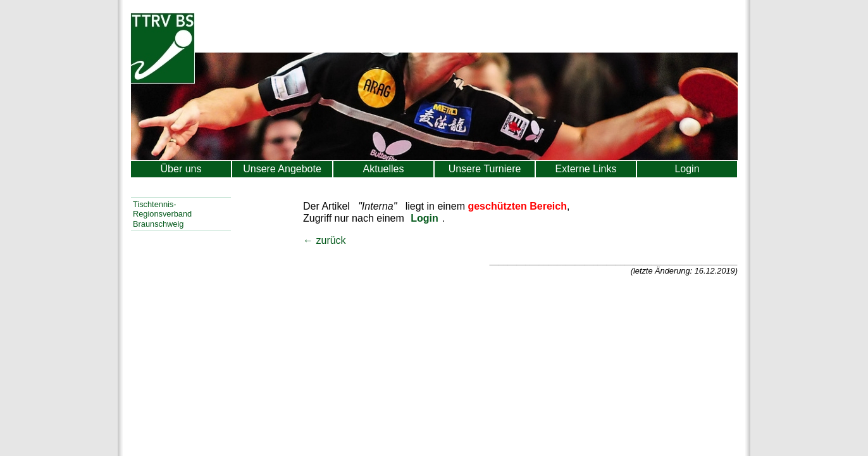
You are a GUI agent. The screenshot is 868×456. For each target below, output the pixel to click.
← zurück (325, 240)
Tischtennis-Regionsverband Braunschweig (162, 214)
